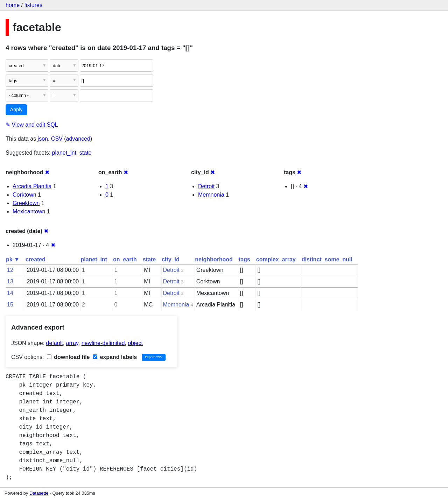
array (72, 343)
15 (10, 305)
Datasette (39, 493)
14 (10, 293)
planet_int (64, 153)
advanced (78, 139)
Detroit (206, 186)
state (86, 153)
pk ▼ (13, 259)
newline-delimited (103, 343)
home (13, 5)
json (43, 139)
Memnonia (211, 195)
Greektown (26, 203)
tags (244, 259)
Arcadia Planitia (32, 186)
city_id (171, 259)
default (55, 343)
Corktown (24, 195)
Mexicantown (29, 211)
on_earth (125, 259)
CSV (57, 139)
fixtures (33, 5)
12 (10, 270)
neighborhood (214, 259)
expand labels (115, 357)
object (135, 343)
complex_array (276, 259)
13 (10, 281)
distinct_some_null (327, 259)
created (36, 259)
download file (68, 357)
